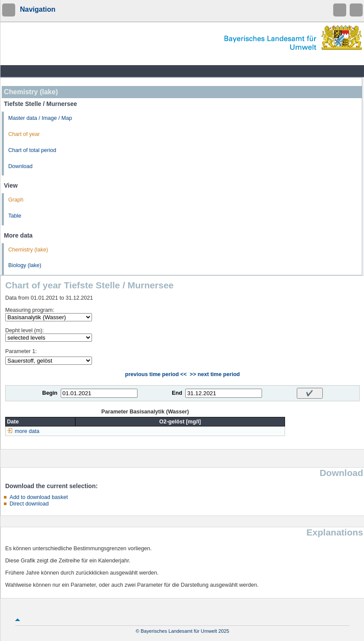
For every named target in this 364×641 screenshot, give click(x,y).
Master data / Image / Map (40, 118)
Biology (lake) (25, 265)
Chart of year (24, 134)
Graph (16, 200)
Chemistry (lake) (28, 250)
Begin (50, 393)
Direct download (29, 504)
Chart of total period (32, 150)
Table (15, 216)
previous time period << (156, 374)
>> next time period (215, 374)
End (177, 393)
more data (27, 431)
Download (20, 166)
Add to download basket (39, 497)
